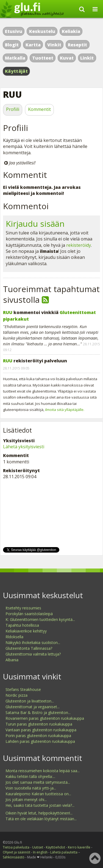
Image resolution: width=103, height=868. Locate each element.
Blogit (12, 45)
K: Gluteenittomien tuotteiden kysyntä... (40, 619)
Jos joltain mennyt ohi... (26, 800)
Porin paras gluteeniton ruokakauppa (38, 736)
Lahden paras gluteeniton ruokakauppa (40, 741)
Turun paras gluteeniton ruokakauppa (39, 724)
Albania (12, 660)
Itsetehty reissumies (23, 608)
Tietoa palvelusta (16, 847)
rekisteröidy (79, 245)
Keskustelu (42, 31)
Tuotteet (43, 58)
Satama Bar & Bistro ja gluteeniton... (38, 712)
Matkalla (15, 58)
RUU (8, 312)
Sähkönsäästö (14, 857)
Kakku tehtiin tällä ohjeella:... (30, 776)
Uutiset (38, 847)
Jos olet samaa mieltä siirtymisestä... (38, 782)
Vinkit (54, 45)
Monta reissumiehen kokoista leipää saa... (43, 771)
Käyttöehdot (55, 847)
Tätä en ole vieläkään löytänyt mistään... (41, 819)
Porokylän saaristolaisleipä (29, 614)
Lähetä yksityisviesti (24, 447)
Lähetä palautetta (64, 852)
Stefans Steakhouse (23, 689)
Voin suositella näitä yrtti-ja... (31, 788)
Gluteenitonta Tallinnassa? (29, 648)
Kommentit (39, 109)
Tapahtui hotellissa (22, 625)
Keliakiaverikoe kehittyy (26, 631)
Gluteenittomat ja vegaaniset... (33, 707)
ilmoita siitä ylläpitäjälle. (65, 410)
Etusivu (14, 31)
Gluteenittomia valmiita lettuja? (33, 654)
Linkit (87, 58)
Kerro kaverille (79, 847)
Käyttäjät (16, 71)
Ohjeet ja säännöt (16, 852)
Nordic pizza (16, 695)
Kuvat (67, 58)
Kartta (33, 45)
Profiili (13, 109)
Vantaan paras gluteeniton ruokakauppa (41, 730)
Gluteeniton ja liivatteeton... (30, 701)
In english (40, 852)
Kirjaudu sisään (35, 224)
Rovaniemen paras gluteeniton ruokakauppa (45, 718)
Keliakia (71, 31)
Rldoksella (14, 637)
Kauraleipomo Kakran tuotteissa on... (38, 794)
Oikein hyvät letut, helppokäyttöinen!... (39, 813)
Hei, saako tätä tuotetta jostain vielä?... (40, 805)
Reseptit (77, 45)
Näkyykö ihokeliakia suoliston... (33, 642)
